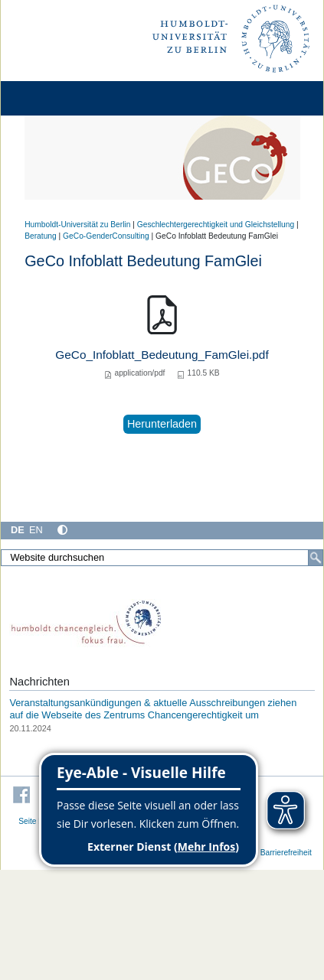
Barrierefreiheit (286, 853)
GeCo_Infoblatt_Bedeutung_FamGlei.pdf (162, 355)
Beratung (41, 236)
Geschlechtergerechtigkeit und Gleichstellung (216, 225)
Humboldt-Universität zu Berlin (77, 225)
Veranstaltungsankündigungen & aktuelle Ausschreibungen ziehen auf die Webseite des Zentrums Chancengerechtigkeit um (153, 708)
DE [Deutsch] (18, 530)
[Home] (55, 98)
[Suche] (316, 558)
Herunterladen (162, 424)
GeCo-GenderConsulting (106, 236)
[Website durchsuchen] (162, 558)
